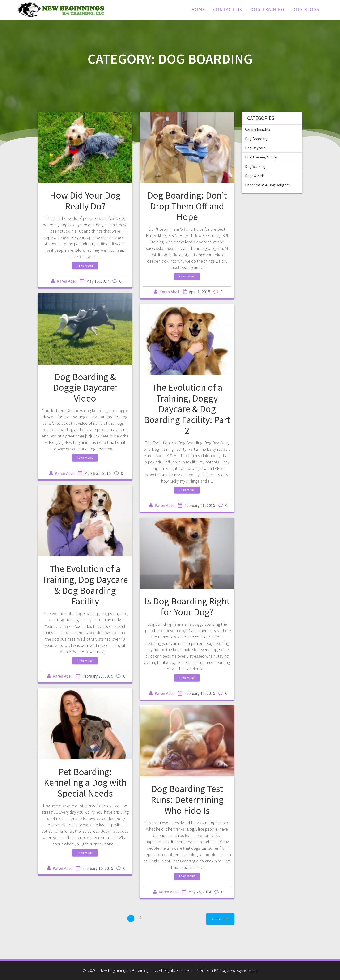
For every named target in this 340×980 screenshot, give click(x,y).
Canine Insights (258, 129)
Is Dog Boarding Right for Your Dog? (187, 607)
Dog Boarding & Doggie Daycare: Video (85, 388)
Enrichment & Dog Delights (267, 185)
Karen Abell (67, 281)
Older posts (220, 919)
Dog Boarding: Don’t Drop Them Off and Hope (187, 206)
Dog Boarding (256, 139)
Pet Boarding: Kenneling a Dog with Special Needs (85, 783)
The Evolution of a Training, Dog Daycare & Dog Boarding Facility (85, 585)
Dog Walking (255, 166)
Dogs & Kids (255, 176)
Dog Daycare (255, 148)
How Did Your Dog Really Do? (85, 201)
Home (198, 10)
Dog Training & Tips (261, 157)
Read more (85, 265)
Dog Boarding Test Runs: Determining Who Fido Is (187, 800)
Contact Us (228, 10)
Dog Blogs (306, 10)
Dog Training (267, 10)
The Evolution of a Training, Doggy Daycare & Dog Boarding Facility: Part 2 (187, 409)
